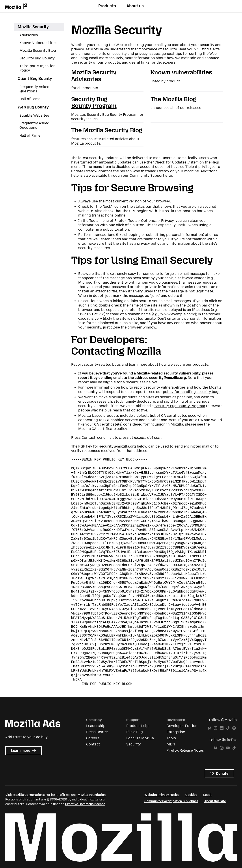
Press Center (97, 732)
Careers (93, 738)
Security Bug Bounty (37, 58)
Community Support (147, 175)
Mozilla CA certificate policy (103, 429)
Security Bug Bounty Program (94, 103)
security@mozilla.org (168, 378)
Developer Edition (182, 726)
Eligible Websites (34, 115)
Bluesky (209, 728)
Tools (171, 738)
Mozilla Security (33, 27)
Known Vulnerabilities (38, 43)
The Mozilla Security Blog (107, 130)
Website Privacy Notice (162, 795)
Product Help (137, 726)
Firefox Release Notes (185, 750)
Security (134, 744)
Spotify (234, 728)
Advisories (29, 35)
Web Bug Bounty (33, 107)
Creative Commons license (85, 804)
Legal (207, 795)
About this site (215, 801)
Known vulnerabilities (181, 72)
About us (135, 6)
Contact (93, 744)
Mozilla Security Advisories (94, 76)
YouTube (228, 748)
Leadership (96, 726)
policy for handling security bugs (192, 392)
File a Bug (135, 732)
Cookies (191, 795)
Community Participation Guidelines (171, 801)
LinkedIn (222, 728)
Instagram (216, 728)
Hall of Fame (30, 99)
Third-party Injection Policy (37, 68)
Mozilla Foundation (92, 795)
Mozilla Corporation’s (29, 795)
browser (163, 201)
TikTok (228, 728)
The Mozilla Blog (173, 99)
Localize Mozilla (140, 738)
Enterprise (176, 732)
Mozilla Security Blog (38, 50)
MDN (171, 744)
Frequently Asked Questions (34, 89)
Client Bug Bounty (35, 79)
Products (107, 6)
